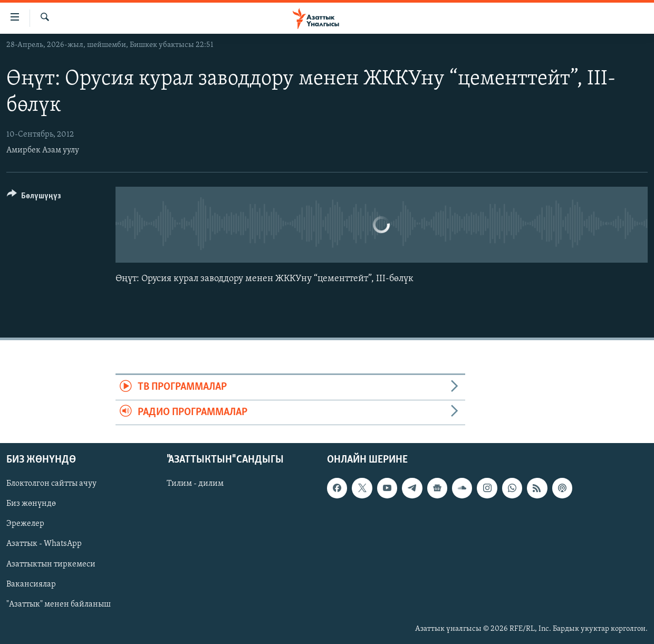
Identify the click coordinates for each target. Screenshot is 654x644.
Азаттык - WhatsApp (44, 544)
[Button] (34, 198)
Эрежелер (25, 524)
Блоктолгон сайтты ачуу (51, 484)
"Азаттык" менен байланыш (59, 604)
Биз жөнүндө (31, 504)
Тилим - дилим (195, 484)
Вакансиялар (31, 584)
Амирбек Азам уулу (43, 150)
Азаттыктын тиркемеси (51, 564)
